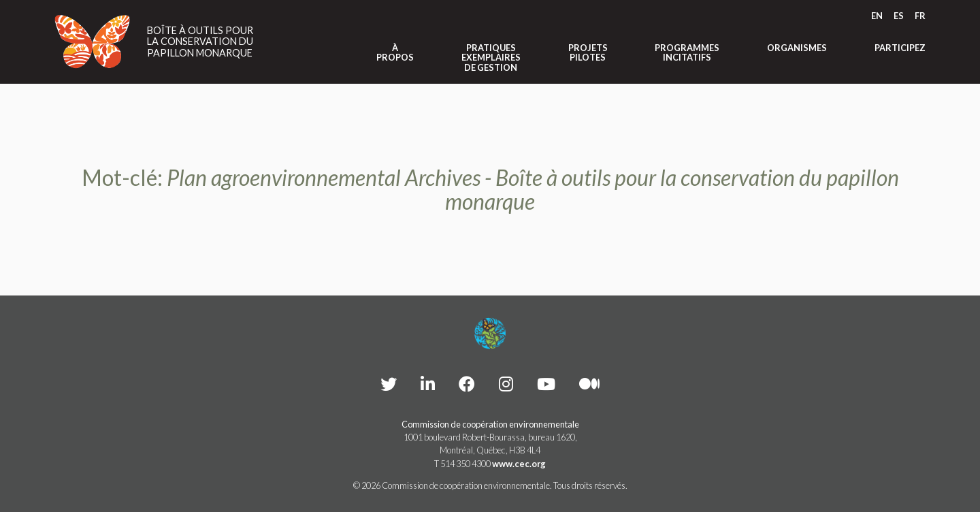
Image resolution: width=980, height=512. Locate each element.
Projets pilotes (588, 53)
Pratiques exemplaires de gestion (491, 58)
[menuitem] (877, 16)
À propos (395, 53)
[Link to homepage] (93, 42)
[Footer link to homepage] (490, 334)
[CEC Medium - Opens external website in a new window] (589, 384)
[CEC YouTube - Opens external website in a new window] (546, 384)
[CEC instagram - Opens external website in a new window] (506, 384)
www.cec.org (519, 464)
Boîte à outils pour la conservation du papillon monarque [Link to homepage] (200, 42)
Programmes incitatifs (687, 53)
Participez (900, 48)
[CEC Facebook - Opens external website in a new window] (467, 384)
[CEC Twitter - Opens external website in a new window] (389, 384)
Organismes (797, 48)
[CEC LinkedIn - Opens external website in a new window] (428, 384)
